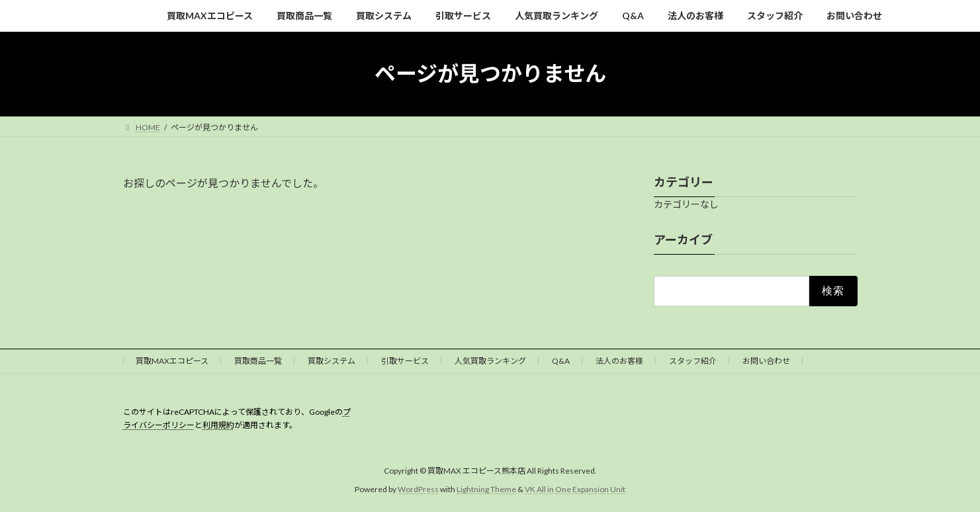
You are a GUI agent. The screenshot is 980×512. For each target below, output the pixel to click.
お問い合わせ (766, 361)
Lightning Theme (486, 489)
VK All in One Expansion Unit (575, 489)
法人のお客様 (619, 361)
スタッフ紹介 (693, 361)
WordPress (418, 489)
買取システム (332, 361)
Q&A (561, 361)
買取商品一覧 (258, 361)
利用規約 (218, 425)
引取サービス (405, 361)
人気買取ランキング (490, 361)
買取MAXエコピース (172, 361)
